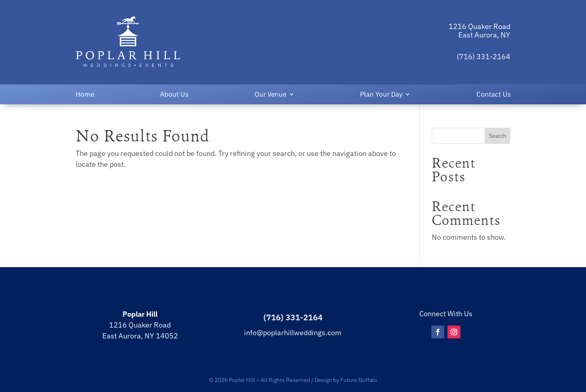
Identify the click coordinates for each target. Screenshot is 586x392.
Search (498, 136)
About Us (174, 95)
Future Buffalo (359, 380)
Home (85, 95)
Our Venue (270, 95)
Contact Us (494, 95)
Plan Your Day (381, 95)
